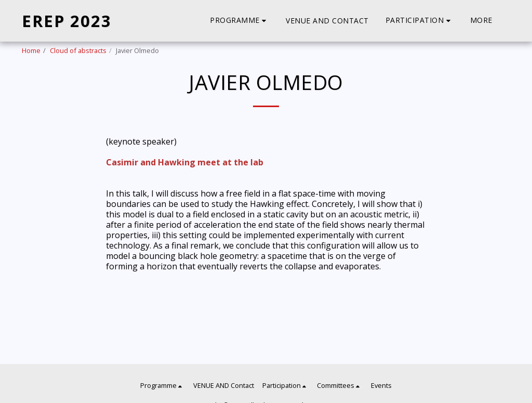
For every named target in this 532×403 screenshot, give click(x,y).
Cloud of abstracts (78, 50)
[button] (240, 21)
